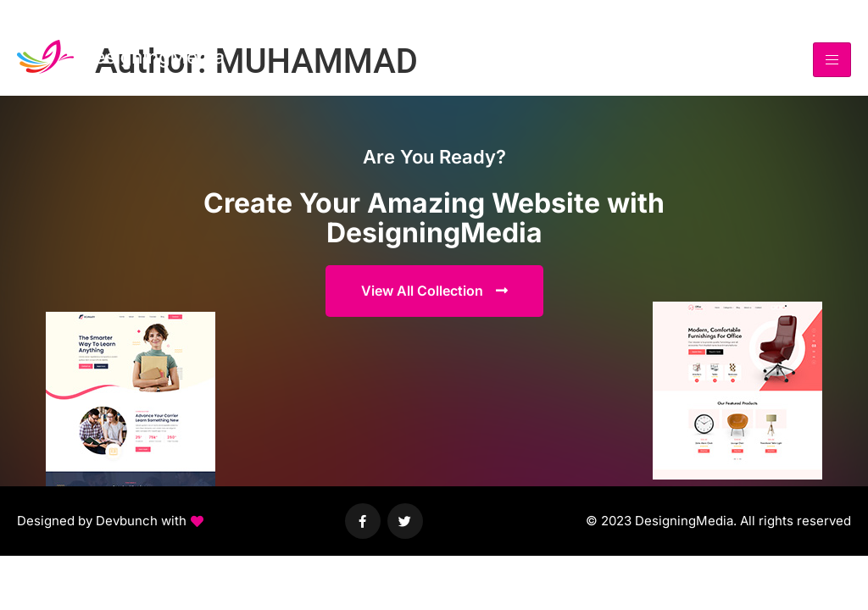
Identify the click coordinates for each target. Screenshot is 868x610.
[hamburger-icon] (832, 60)
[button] (110, 521)
